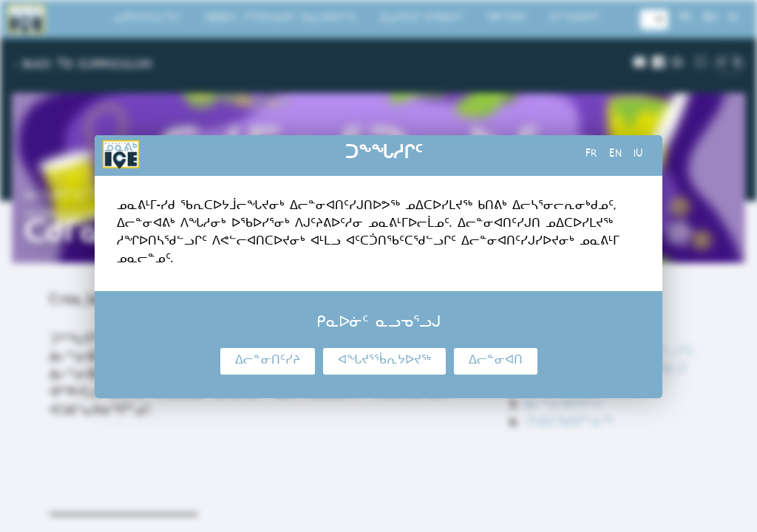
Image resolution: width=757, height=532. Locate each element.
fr (591, 155)
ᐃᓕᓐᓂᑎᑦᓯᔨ (268, 361)
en (615, 155)
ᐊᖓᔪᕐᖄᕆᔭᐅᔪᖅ (384, 361)
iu (638, 155)
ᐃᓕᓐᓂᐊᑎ (496, 361)
